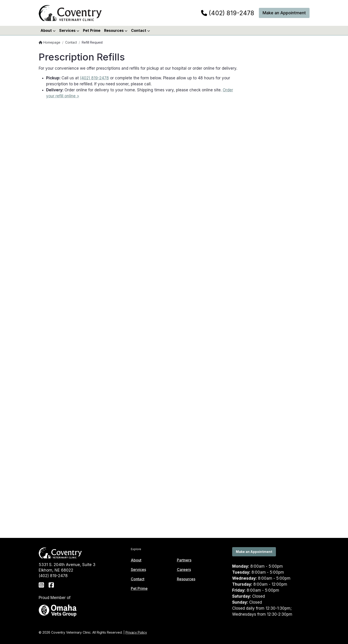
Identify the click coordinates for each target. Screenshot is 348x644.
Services (138, 569)
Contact (71, 42)
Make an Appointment (284, 13)
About (136, 560)
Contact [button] (140, 30)
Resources (186, 579)
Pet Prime (92, 30)
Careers (184, 569)
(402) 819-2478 (228, 13)
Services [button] (69, 30)
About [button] (48, 30)
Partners (184, 560)
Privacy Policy (136, 632)
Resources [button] (116, 30)
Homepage (50, 42)
